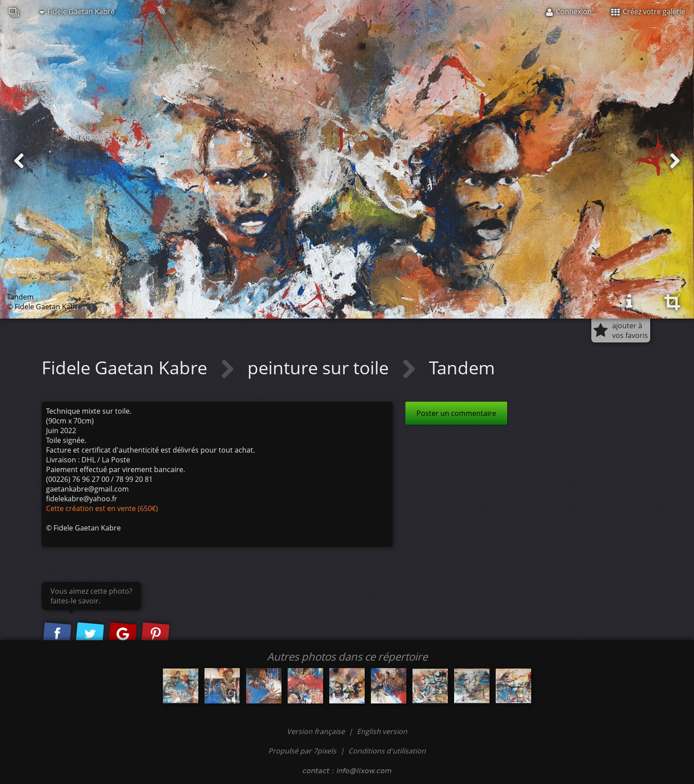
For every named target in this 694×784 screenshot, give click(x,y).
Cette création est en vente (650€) (102, 508)
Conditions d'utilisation (387, 751)
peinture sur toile (320, 367)
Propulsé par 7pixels (302, 751)
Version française (317, 731)
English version (382, 731)
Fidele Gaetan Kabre (77, 12)
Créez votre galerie (648, 12)
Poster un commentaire (456, 413)
